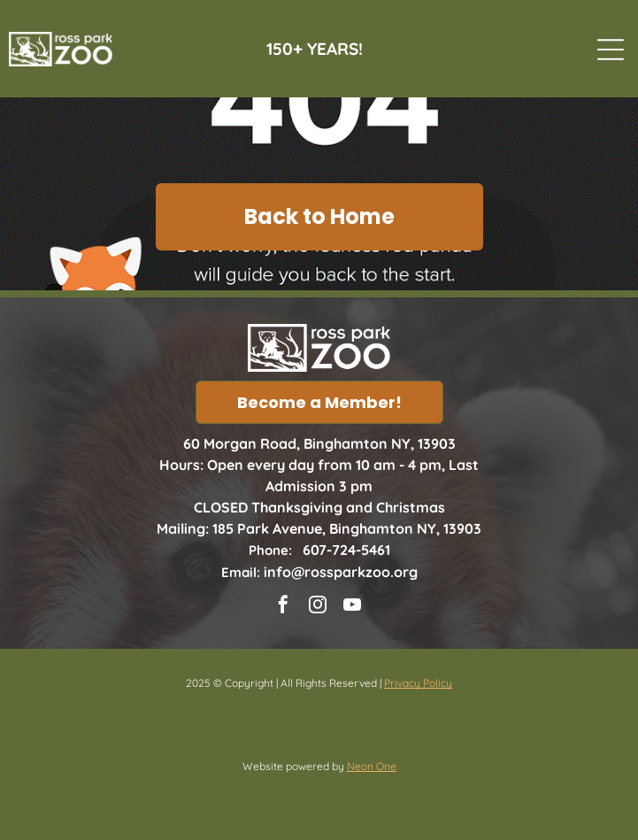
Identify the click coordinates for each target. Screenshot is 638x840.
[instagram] (318, 607)
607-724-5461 (346, 550)
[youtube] (352, 607)
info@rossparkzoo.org (341, 572)
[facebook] (283, 607)
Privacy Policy (418, 683)
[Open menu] (611, 50)
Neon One (372, 766)
